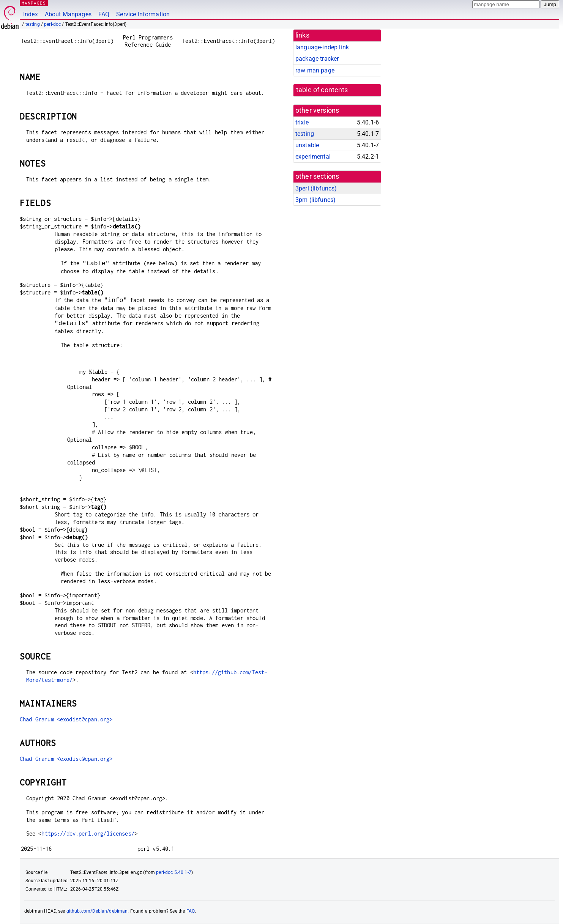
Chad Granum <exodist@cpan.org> (66, 719)
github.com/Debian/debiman (97, 911)
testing (33, 24)
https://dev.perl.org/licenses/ (88, 833)
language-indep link (322, 47)
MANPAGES (34, 3)
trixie (302, 122)
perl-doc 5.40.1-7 (174, 872)
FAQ (104, 14)
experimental (313, 157)
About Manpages (68, 14)
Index (31, 14)
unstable (307, 145)
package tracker (317, 59)
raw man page (315, 70)
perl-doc (52, 24)
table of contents (322, 90)
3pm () (315, 200)
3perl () (316, 188)
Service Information (143, 14)
